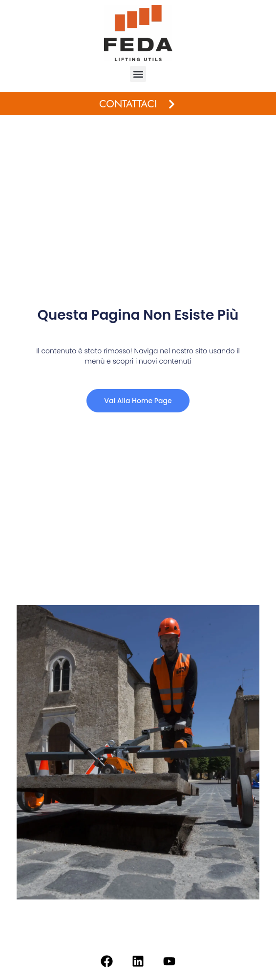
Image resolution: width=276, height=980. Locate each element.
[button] (138, 74)
